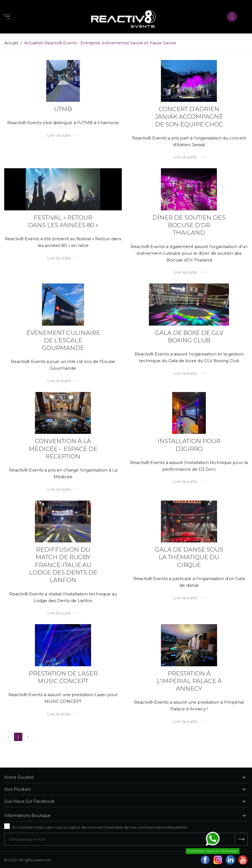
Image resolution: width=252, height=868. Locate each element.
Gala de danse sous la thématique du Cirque (189, 557)
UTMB (63, 109)
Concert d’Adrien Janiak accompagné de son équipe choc (189, 117)
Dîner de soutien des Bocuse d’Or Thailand (189, 225)
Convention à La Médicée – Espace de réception (63, 449)
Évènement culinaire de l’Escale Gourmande (63, 340)
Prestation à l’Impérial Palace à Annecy (189, 681)
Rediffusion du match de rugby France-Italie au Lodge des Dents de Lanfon (63, 565)
